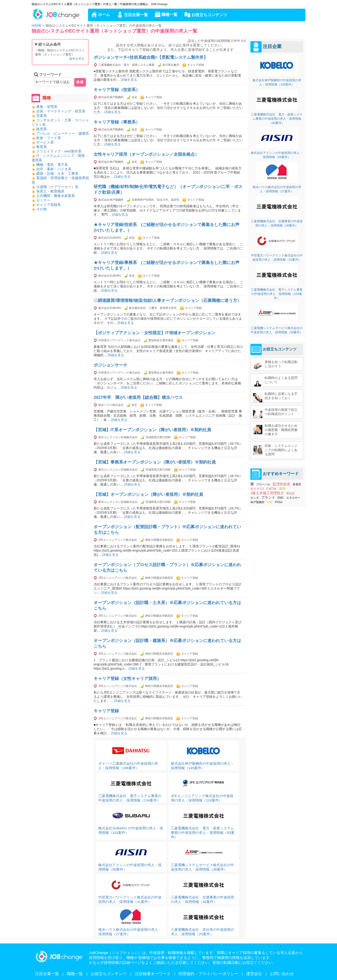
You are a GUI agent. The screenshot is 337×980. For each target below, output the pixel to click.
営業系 (42, 116)
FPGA (279, 502)
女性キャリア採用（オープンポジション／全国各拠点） (146, 154)
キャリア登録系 (49, 205)
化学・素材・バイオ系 (54, 169)
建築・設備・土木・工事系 (57, 173)
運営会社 (254, 974)
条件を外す (77, 59)
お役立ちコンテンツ (209, 15)
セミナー (43, 200)
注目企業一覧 (136, 15)
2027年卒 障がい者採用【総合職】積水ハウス (138, 397)
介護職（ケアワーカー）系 (57, 187)
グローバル (263, 484)
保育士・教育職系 (50, 191)
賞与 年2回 (257, 489)
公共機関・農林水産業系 (56, 196)
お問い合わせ (282, 974)
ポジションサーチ (110, 365)
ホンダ (255, 498)
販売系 (42, 129)
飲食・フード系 (49, 138)
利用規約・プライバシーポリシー (208, 974)
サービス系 (45, 142)
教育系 (42, 147)
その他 (42, 209)
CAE (270, 502)
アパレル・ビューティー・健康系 (63, 133)
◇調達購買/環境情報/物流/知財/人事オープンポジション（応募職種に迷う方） (167, 301)
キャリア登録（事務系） (117, 122)
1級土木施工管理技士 (267, 493)
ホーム (104, 15)
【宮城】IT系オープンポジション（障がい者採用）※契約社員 (152, 430)
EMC (281, 498)
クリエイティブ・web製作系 (59, 151)
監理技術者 (281, 484)
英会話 (290, 493)
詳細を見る (129, 80)
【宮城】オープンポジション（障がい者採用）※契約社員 (148, 494)
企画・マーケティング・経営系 (61, 111)
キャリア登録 (106, 711)
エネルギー (293, 498)
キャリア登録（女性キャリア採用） (127, 679)
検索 (80, 82)
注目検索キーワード (153, 974)
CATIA (271, 488)
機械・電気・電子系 (52, 165)
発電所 (297, 484)
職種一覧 (169, 15)
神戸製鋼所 (257, 502)
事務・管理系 (47, 107)
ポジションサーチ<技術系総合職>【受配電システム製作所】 (151, 57)
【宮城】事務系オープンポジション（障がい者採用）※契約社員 (155, 462)
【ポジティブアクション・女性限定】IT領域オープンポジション (154, 333)
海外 (282, 488)
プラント (268, 497)
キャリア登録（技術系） (117, 90)
